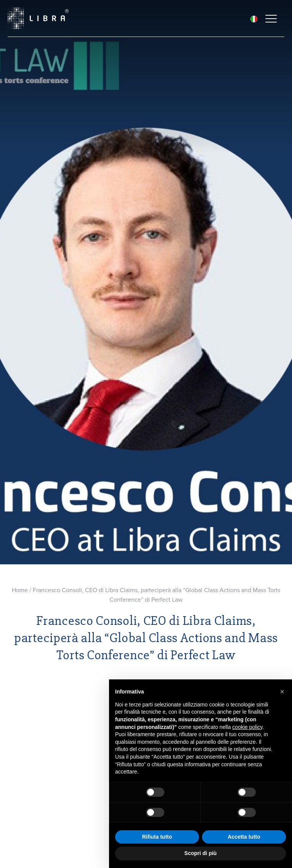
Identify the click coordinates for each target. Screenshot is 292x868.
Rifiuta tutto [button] (157, 837)
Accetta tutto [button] (244, 837)
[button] (282, 692)
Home (20, 590)
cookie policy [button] (247, 727)
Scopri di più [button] (201, 853)
